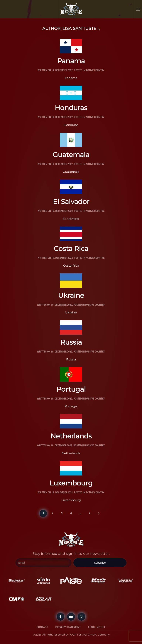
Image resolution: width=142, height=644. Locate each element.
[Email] (44, 563)
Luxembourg (71, 483)
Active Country (95, 70)
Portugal (71, 389)
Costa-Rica (71, 266)
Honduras (71, 108)
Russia (71, 342)
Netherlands (71, 436)
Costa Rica (71, 249)
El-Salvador (71, 219)
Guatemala (71, 155)
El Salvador (71, 202)
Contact (42, 627)
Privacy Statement (68, 627)
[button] (138, 9)
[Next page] (99, 513)
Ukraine (71, 295)
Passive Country (95, 305)
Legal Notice (97, 627)
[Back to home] (71, 9)
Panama (71, 61)
